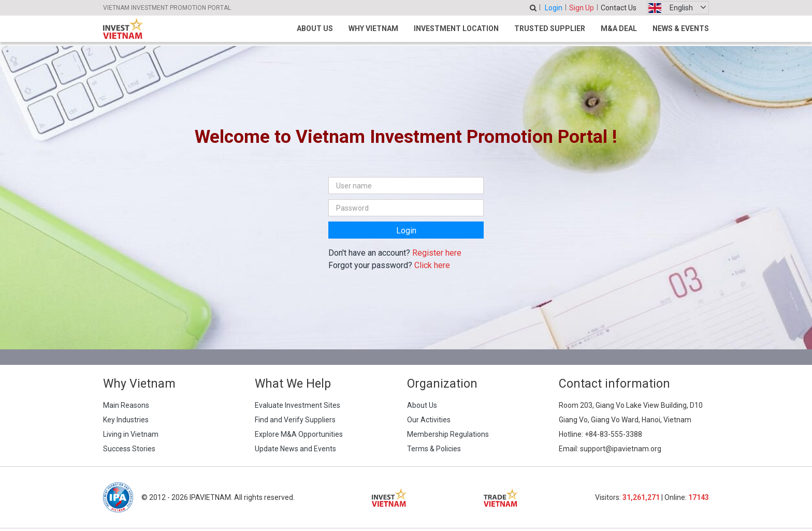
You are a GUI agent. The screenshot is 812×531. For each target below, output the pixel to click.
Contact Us (619, 8)
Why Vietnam (373, 28)
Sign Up (582, 8)
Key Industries (126, 420)
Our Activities (429, 420)
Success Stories (129, 449)
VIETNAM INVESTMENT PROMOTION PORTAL (167, 8)
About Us (315, 28)
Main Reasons (126, 405)
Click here (432, 265)
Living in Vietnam (131, 434)
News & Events (681, 28)
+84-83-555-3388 (613, 434)
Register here (437, 253)
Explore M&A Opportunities (299, 434)
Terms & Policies (434, 449)
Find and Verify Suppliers (295, 420)
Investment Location (456, 28)
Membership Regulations (448, 434)
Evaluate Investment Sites (298, 405)
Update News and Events (295, 449)
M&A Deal (619, 28)
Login (554, 8)
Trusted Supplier (550, 28)
